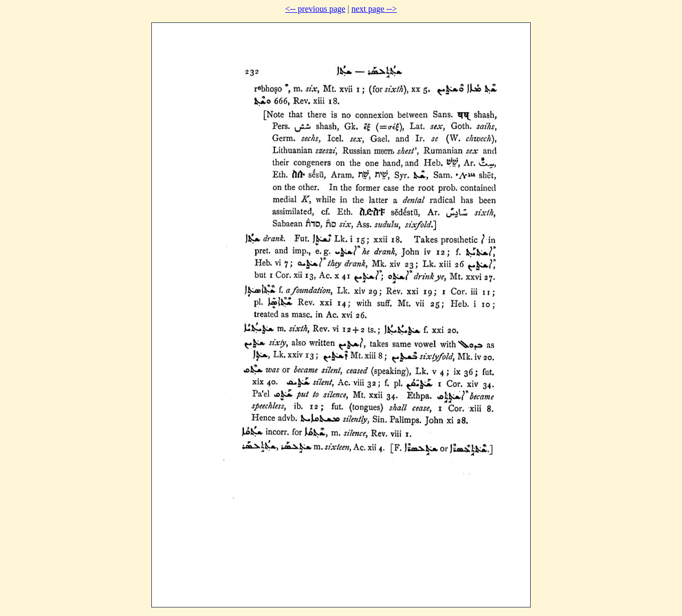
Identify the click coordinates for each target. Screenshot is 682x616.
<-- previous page (315, 9)
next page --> (374, 9)
